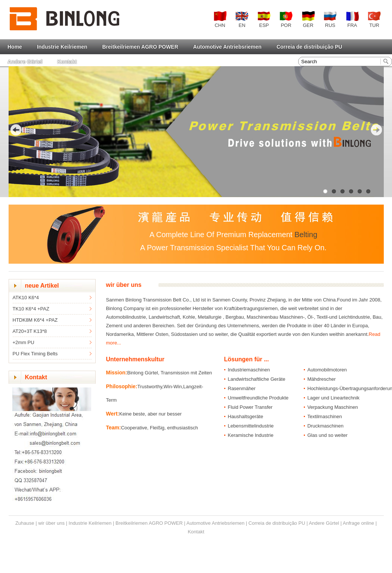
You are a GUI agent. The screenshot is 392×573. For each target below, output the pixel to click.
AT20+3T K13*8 (30, 331)
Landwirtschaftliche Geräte (257, 379)
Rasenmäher (242, 388)
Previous (16, 130)
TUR (374, 20)
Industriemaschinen (249, 370)
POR (286, 20)
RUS (330, 20)
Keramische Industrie (251, 435)
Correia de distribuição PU (309, 47)
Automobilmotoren (327, 370)
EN (242, 20)
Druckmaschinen (326, 426)
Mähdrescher (322, 379)
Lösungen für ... (247, 359)
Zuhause (25, 523)
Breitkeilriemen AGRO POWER (140, 47)
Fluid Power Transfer (250, 407)
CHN (220, 20)
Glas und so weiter (328, 435)
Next (376, 130)
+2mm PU (24, 342)
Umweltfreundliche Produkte (258, 398)
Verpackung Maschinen (333, 407)
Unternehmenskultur (135, 359)
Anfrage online (358, 523)
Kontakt (67, 62)
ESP (264, 20)
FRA (352, 20)
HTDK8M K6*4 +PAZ (35, 320)
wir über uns (124, 285)
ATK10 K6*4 (26, 298)
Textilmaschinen (325, 416)
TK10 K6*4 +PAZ (31, 309)
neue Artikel (42, 286)
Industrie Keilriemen (62, 47)
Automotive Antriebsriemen (227, 47)
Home (15, 47)
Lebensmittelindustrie (251, 426)
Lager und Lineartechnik (334, 398)
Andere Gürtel (25, 62)
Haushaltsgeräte (246, 416)
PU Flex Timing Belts (35, 354)
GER (308, 20)
